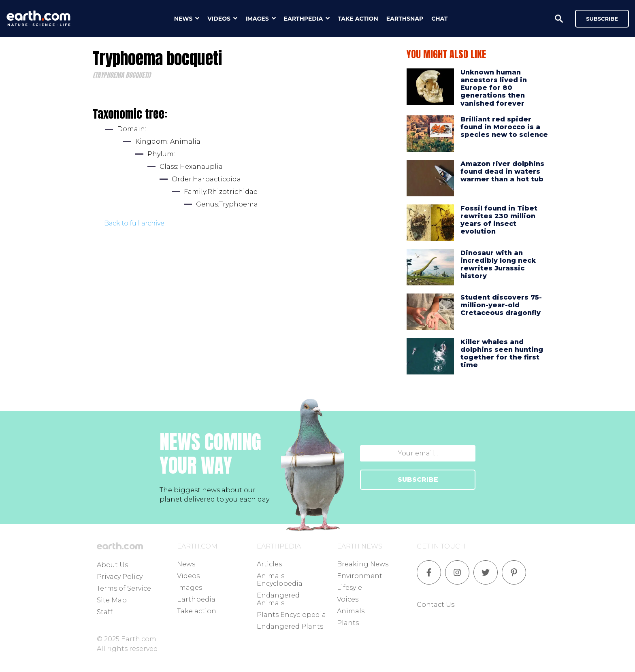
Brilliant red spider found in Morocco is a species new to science (504, 127)
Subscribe (602, 19)
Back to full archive (134, 223)
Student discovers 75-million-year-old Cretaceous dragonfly (501, 305)
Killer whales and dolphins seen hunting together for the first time (502, 354)
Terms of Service (124, 588)
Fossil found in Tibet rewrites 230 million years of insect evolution (499, 220)
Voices (348, 599)
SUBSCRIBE (418, 480)
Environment (360, 576)
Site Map (112, 600)
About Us (112, 565)
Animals (351, 611)
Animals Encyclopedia (280, 580)
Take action (197, 611)
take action (358, 19)
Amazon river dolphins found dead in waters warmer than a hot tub (502, 171)
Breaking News (363, 564)
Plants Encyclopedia (291, 615)
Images (190, 588)
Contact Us (436, 605)
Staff (105, 612)
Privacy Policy (120, 577)
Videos (188, 576)
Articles (269, 564)
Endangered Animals (278, 599)
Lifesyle (349, 588)
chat (439, 19)
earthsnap (405, 19)
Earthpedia (196, 599)
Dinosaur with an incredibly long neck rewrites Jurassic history (498, 265)
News (186, 564)
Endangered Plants (290, 626)
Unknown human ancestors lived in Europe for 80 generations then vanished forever (494, 88)
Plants (348, 623)
